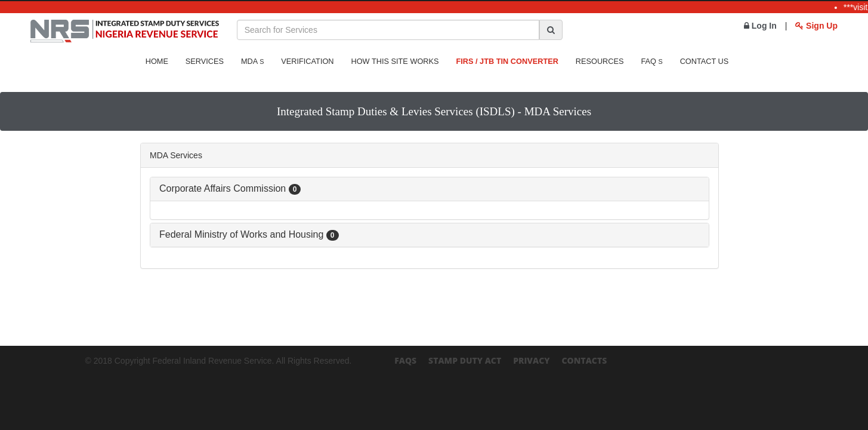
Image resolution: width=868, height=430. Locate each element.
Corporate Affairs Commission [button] (230, 188)
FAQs (405, 360)
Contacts (584, 360)
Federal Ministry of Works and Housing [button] (249, 234)
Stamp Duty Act (465, 360)
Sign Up (816, 26)
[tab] (430, 189)
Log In (760, 26)
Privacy (531, 360)
